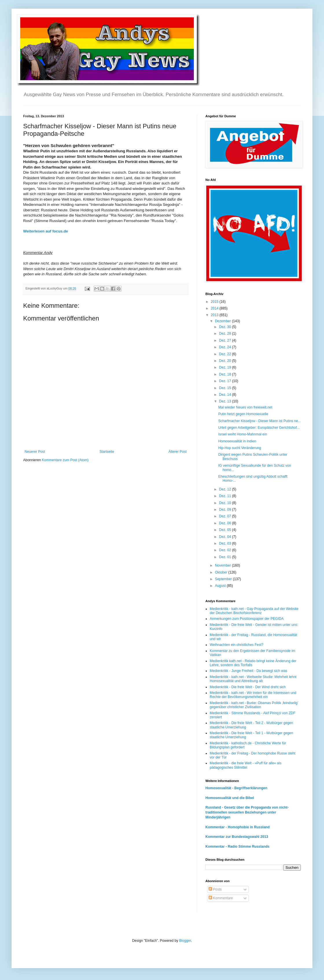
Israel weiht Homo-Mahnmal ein (243, 434)
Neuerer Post (35, 452)
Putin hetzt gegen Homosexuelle (243, 414)
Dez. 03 (225, 543)
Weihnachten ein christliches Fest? (236, 645)
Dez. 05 (225, 530)
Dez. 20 (225, 361)
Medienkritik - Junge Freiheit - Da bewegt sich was (248, 671)
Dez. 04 (225, 537)
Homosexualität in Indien (237, 441)
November (223, 565)
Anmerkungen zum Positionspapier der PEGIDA (247, 619)
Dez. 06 (225, 523)
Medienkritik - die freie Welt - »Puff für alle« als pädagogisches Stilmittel (246, 765)
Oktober (222, 572)
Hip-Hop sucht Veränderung (240, 448)
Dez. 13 (225, 401)
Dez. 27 (225, 340)
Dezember (223, 321)
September (224, 579)
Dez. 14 (225, 395)
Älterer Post (177, 452)
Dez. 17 (225, 381)
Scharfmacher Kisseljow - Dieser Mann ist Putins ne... (259, 421)
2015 (215, 302)
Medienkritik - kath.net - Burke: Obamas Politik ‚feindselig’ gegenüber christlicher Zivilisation (254, 705)
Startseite (107, 452)
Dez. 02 (225, 550)
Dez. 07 (225, 516)
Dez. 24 (225, 347)
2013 (215, 315)
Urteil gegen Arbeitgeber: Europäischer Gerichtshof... (259, 428)
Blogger (185, 941)
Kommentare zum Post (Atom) (65, 460)
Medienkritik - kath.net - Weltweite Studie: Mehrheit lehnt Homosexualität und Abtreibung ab (253, 679)
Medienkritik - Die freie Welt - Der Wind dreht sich (248, 687)
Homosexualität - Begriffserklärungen (236, 788)
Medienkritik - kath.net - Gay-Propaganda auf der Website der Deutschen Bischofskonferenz (254, 611)
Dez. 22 (225, 354)
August (221, 586)
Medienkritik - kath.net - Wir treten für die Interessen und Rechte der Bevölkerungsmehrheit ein (253, 695)
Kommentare (221, 898)
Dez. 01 (225, 557)
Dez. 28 (225, 334)
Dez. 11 (225, 496)
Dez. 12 (225, 489)
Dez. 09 (225, 510)
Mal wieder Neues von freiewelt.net (245, 407)
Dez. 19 (225, 367)
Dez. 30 (225, 327)
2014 (215, 308)
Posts (215, 889)
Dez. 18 (225, 374)
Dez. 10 (225, 503)
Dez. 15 (225, 388)
